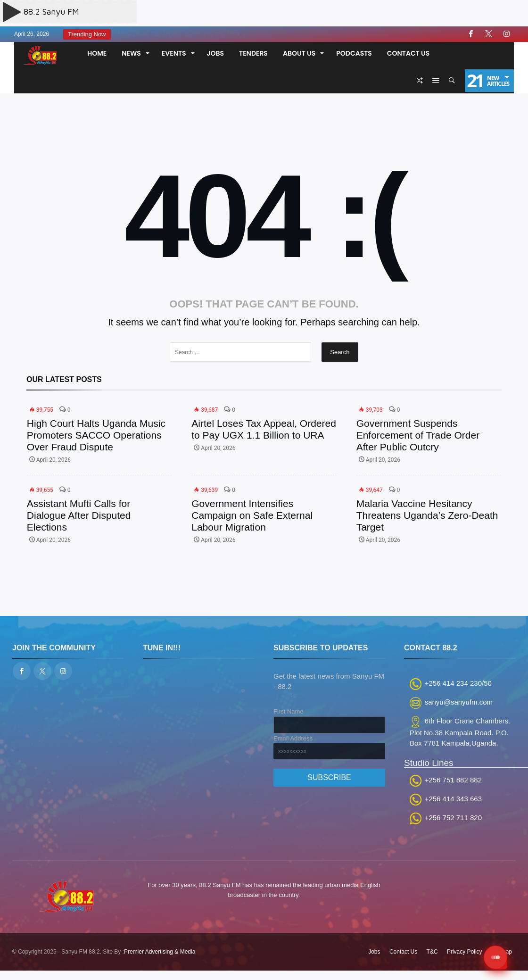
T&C (432, 952)
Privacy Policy (465, 952)
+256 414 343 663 (453, 799)
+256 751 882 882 (453, 780)
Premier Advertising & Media (160, 952)
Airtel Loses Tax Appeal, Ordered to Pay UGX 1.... (182, 34)
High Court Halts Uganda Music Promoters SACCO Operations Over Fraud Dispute (96, 435)
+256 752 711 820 (453, 818)
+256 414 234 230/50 (458, 683)
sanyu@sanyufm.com (459, 702)
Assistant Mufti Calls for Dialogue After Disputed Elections (79, 515)
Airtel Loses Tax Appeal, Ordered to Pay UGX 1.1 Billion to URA (264, 429)
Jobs (374, 952)
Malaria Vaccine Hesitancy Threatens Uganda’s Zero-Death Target (427, 515)
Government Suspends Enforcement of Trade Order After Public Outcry (418, 435)
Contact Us (403, 952)
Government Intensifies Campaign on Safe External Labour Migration (252, 515)
